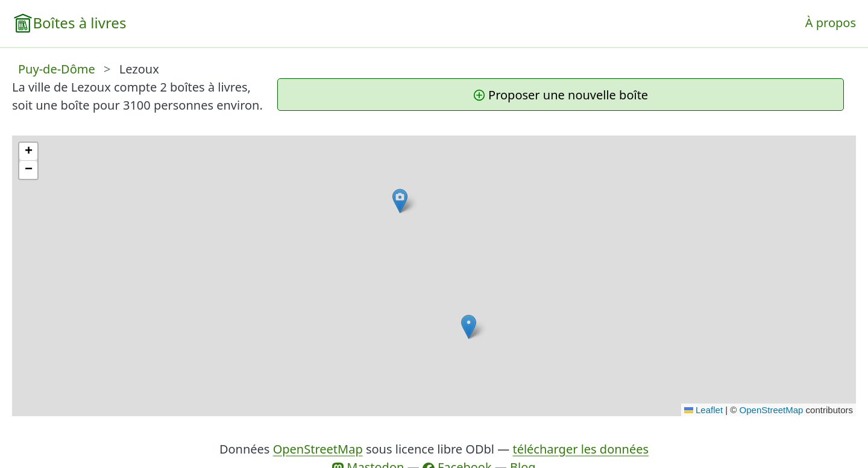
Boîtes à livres (79, 23)
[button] (469, 327)
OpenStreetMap (772, 410)
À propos (831, 23)
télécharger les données (580, 449)
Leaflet (703, 410)
